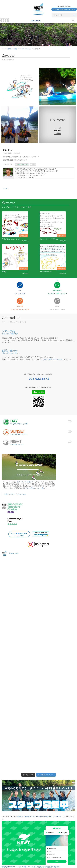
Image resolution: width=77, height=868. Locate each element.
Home (3, 49)
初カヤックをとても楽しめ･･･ (50, 239)
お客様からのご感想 (12, 49)
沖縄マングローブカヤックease (15, 494)
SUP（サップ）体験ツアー (26, 482)
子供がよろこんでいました (11, 239)
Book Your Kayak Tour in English (64, 9)
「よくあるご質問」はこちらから (51, 359)
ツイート (6, 189)
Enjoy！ (5, 272)
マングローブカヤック (25, 49)
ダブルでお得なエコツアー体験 (34, 488)
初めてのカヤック (46, 272)
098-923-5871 (36, 21)
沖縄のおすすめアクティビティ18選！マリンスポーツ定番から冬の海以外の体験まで (31, 867)
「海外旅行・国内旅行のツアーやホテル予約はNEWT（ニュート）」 (39, 817)
